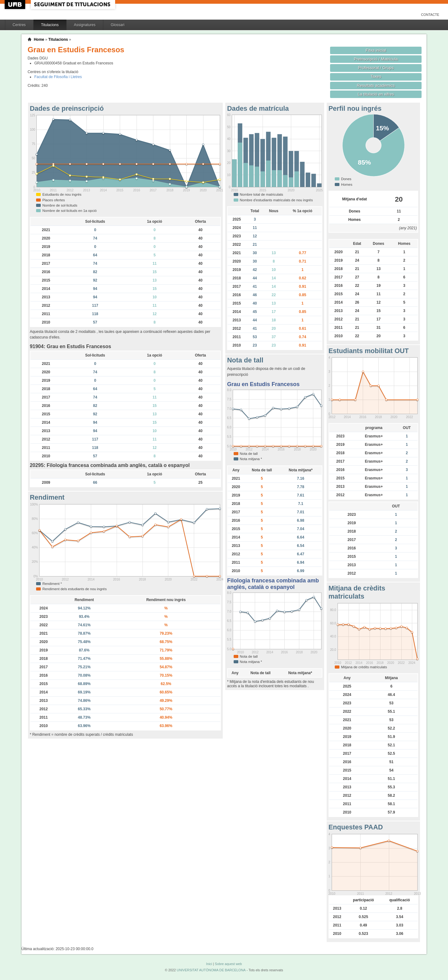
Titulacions (50, 25)
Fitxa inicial (376, 50)
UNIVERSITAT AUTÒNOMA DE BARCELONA (211, 970)
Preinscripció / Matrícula (376, 59)
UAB (16, 5)
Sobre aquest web (228, 964)
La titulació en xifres (376, 94)
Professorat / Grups (376, 68)
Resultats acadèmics (376, 85)
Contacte (430, 15)
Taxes (376, 76)
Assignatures (85, 25)
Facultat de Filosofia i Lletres (58, 77)
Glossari (118, 25)
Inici (209, 964)
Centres (19, 25)
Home (39, 40)
